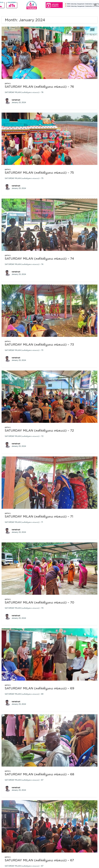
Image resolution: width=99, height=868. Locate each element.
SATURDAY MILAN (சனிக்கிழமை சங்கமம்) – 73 (40, 344)
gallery (8, 83)
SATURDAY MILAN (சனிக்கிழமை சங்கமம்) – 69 (41, 688)
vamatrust (16, 100)
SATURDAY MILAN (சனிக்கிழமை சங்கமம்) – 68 (41, 773)
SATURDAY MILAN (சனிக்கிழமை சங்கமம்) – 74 (40, 258)
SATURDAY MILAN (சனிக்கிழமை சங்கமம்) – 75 (40, 172)
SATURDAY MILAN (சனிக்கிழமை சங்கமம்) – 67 (40, 859)
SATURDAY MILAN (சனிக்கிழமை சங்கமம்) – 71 (40, 516)
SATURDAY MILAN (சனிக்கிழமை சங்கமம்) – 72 (40, 430)
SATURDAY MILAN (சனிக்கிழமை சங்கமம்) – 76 (40, 86)
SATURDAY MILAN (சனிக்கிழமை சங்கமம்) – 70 (41, 602)
